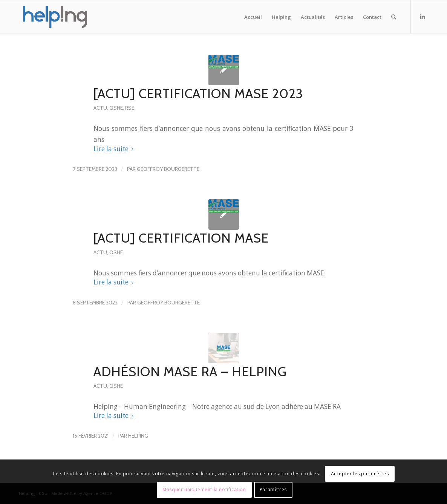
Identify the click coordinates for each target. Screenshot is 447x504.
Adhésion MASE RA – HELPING (190, 372)
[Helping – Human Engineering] (55, 17)
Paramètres (273, 489)
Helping (138, 436)
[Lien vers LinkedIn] (423, 17)
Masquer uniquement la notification (204, 489)
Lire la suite (115, 149)
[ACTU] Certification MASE (181, 238)
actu (100, 108)
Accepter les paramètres (360, 474)
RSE (130, 108)
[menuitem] (253, 17)
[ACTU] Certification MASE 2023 (198, 94)
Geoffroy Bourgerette (168, 169)
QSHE (116, 108)
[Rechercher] (394, 17)
